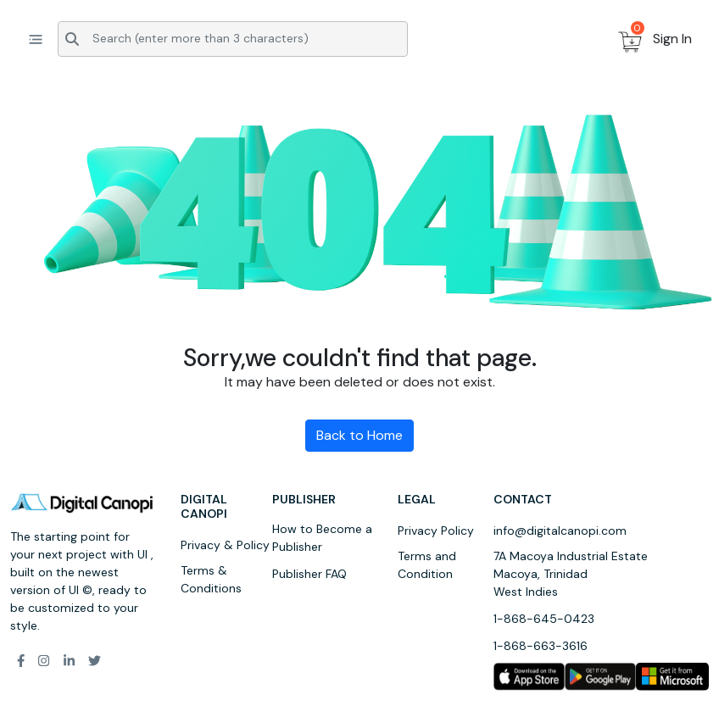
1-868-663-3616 (541, 646)
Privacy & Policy (225, 545)
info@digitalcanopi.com (560, 531)
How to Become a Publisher (322, 538)
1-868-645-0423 (544, 619)
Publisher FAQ (309, 574)
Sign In (672, 39)
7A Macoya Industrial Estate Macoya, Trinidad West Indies (571, 574)
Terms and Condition (427, 565)
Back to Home (359, 435)
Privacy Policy (436, 531)
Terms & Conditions (211, 579)
